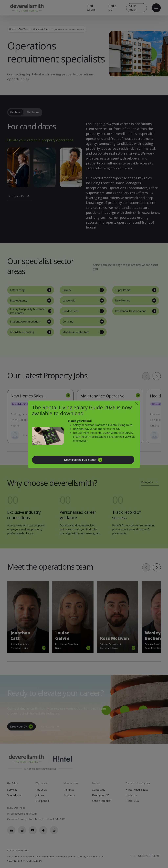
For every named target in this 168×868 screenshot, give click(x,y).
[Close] (137, 404)
